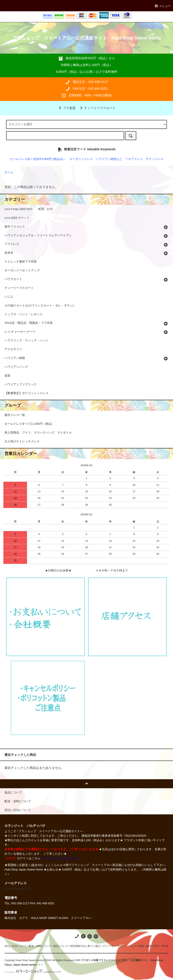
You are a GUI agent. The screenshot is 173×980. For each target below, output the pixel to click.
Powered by (33, 972)
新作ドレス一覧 (15, 415)
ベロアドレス (134, 159)
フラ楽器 (66, 108)
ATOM (165, 946)
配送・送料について (40, 946)
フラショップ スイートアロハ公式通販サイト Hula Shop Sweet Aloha (86, 38)
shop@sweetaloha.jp (18, 889)
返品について (61, 946)
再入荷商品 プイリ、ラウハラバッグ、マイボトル (38, 433)
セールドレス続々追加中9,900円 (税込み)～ (38, 159)
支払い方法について (16, 946)
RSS (156, 946)
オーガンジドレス (81, 159)
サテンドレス (155, 159)
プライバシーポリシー (115, 946)
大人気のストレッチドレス (22, 441)
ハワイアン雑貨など (109, 159)
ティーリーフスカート (97, 108)
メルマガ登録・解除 (140, 946)
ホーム (9, 172)
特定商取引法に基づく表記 (85, 946)
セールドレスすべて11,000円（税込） (29, 424)
